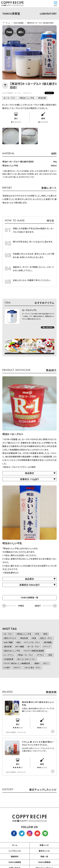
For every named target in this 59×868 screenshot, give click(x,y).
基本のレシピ (44, 851)
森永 (19, 642)
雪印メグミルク (10, 638)
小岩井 (7, 668)
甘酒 (34, 638)
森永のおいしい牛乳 (12, 651)
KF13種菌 (20, 647)
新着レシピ (44, 845)
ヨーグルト (18, 93)
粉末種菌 (48, 642)
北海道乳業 (9, 659)
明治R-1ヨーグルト (26, 655)
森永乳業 (8, 647)
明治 (46, 634)
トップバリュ (9, 655)
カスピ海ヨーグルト (33, 668)
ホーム (15, 845)
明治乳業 (42, 98)
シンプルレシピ (15, 851)
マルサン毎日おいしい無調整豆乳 (17, 663)
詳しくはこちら (48, 327)
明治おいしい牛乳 (27, 98)
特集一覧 (44, 857)
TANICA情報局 (44, 862)
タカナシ (18, 668)
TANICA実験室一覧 (29, 598)
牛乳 (38, 634)
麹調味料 (15, 857)
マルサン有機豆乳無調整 (34, 651)
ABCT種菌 (9, 642)
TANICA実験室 (15, 862)
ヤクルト (41, 655)
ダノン (47, 663)
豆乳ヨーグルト (46, 638)
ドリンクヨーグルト (33, 642)
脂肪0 (37, 663)
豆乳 (51, 655)
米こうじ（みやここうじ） (27, 659)
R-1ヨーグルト (10, 98)
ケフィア (47, 647)
